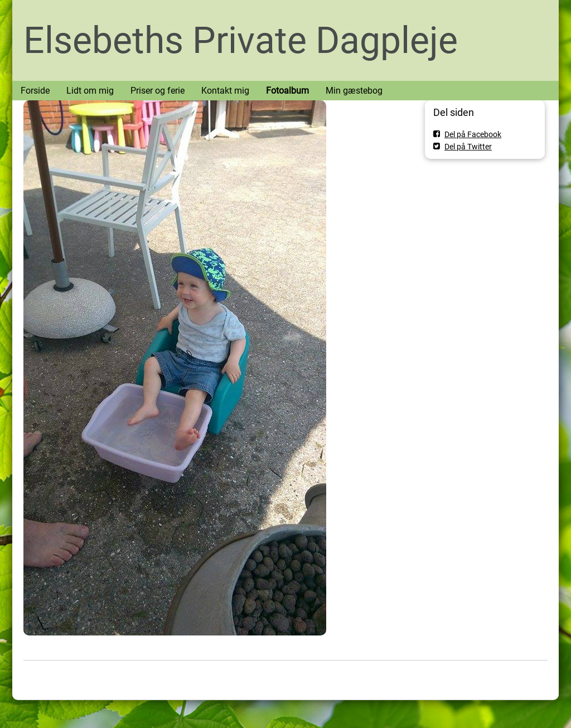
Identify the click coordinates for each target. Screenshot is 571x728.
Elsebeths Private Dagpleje (241, 40)
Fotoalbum (287, 91)
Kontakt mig (225, 91)
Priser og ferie (158, 91)
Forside (35, 91)
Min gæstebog (354, 91)
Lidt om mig (90, 91)
